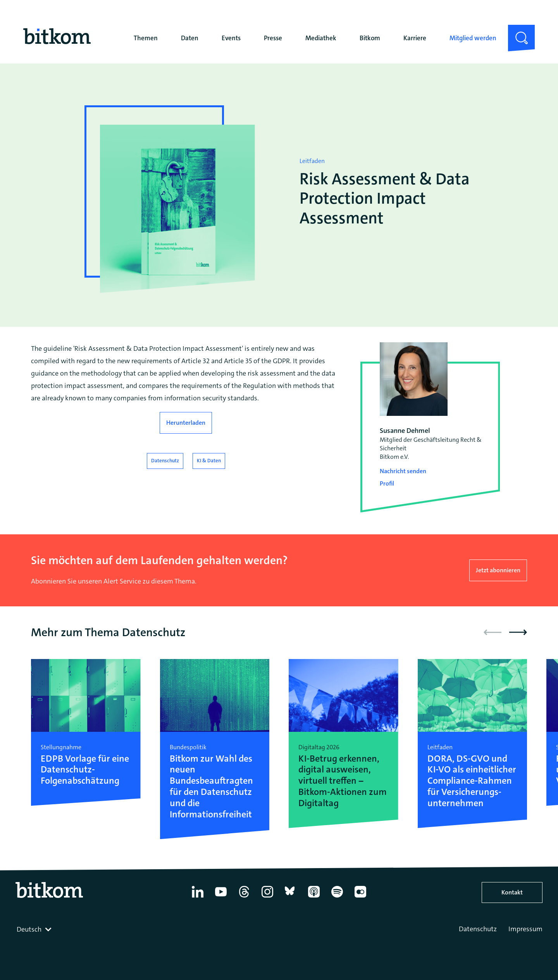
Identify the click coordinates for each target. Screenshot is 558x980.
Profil (387, 483)
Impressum (525, 929)
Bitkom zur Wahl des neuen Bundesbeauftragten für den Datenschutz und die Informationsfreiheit (211, 787)
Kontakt (512, 892)
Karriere (415, 38)
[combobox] (35, 929)
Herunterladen (186, 423)
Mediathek (321, 38)
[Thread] (244, 898)
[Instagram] (267, 898)
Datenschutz (165, 461)
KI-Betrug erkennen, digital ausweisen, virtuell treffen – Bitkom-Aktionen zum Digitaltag (343, 781)
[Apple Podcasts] (314, 898)
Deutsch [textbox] (29, 929)
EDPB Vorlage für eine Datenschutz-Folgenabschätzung (85, 770)
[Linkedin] (198, 898)
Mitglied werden (473, 38)
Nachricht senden (403, 471)
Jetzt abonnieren (498, 570)
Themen (146, 38)
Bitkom (370, 38)
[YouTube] (221, 898)
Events (231, 38)
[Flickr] (360, 898)
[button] (518, 632)
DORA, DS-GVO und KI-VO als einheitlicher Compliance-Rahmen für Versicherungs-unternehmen (472, 781)
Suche (517, 31)
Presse (273, 38)
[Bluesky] (291, 898)
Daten (190, 38)
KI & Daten (209, 461)
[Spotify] (337, 898)
